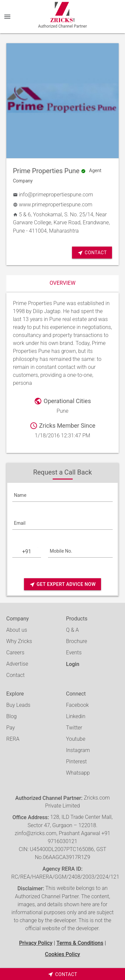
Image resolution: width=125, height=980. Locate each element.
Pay (11, 728)
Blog (11, 716)
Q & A (72, 630)
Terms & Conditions (80, 943)
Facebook (77, 705)
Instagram (78, 750)
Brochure (76, 641)
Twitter (74, 728)
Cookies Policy (62, 954)
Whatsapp (78, 773)
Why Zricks (19, 641)
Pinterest (76, 762)
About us (17, 630)
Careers (15, 653)
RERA (13, 739)
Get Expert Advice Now (62, 584)
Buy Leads (18, 705)
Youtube (76, 739)
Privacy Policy (36, 943)
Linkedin (76, 716)
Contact (92, 253)
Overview (63, 283)
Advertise (17, 664)
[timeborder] (62, 974)
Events (74, 653)
